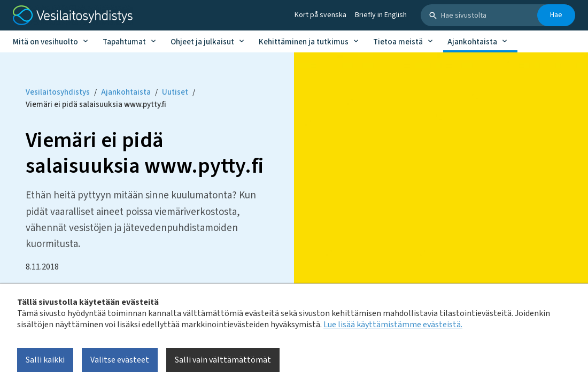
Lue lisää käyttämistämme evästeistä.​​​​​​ (393, 325)
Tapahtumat (124, 42)
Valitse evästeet (120, 360)
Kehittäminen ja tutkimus (304, 42)
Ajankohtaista (472, 42)
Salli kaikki (45, 360)
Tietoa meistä (398, 42)
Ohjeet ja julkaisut (202, 42)
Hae (556, 15)
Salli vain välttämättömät (223, 360)
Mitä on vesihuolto (45, 42)
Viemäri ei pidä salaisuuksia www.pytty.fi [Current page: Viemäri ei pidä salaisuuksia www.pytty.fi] (96, 105)
